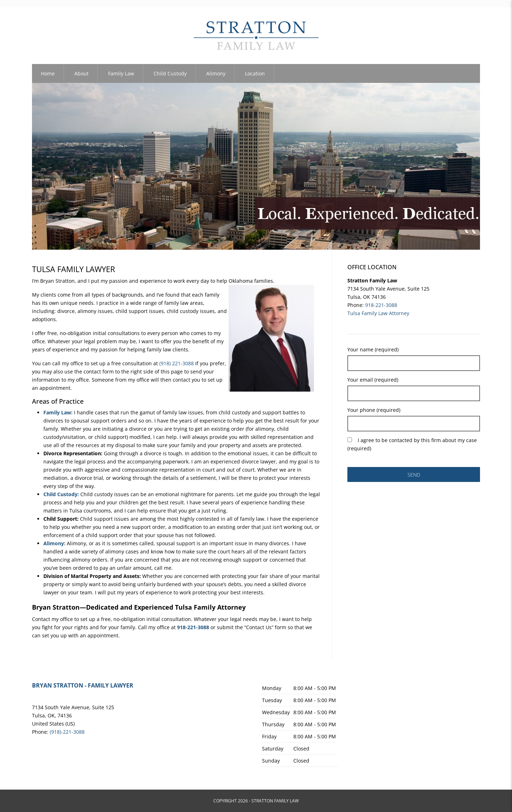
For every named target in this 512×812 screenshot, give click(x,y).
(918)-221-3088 (67, 732)
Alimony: (54, 543)
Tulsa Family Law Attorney (378, 313)
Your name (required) (373, 349)
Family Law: (58, 412)
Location (255, 73)
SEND (414, 475)
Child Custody (170, 73)
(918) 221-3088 (177, 363)
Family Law (121, 73)
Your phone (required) (374, 410)
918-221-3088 (381, 305)
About (81, 73)
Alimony (216, 73)
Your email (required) (373, 380)
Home (48, 73)
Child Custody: (61, 494)
